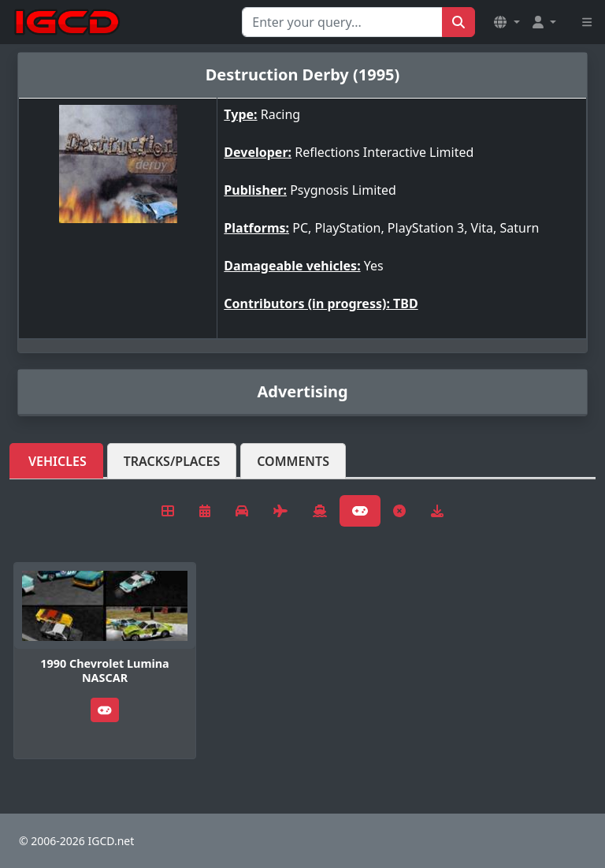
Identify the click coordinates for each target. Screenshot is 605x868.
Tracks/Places (172, 461)
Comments (293, 461)
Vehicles (58, 461)
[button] (507, 22)
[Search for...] (342, 22)
